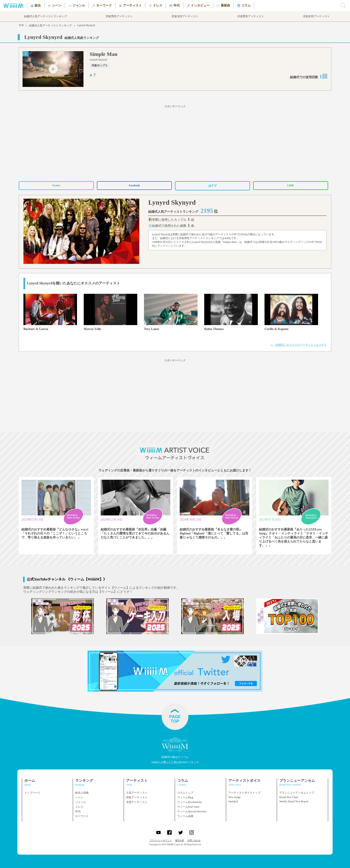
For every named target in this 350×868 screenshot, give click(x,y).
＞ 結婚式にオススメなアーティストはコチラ (298, 345)
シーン (79, 797)
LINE (291, 185)
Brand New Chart (289, 797)
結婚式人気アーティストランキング (50, 25)
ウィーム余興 (185, 816)
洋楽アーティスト (137, 802)
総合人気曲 (82, 793)
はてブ (212, 186)
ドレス (79, 807)
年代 (78, 811)
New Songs (234, 797)
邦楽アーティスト (137, 797)
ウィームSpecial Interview (192, 811)
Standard (233, 801)
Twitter (56, 185)
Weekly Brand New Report (294, 801)
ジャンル (81, 802)
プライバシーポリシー (161, 840)
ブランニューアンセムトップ (297, 793)
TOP (21, 25)
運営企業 (179, 840)
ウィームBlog (185, 797)
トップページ (32, 793)
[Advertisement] (175, 142)
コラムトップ (185, 793)
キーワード (82, 816)
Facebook (134, 185)
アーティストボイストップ (244, 793)
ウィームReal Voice (188, 807)
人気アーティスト (137, 793)
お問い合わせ (194, 840)
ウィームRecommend (189, 802)
